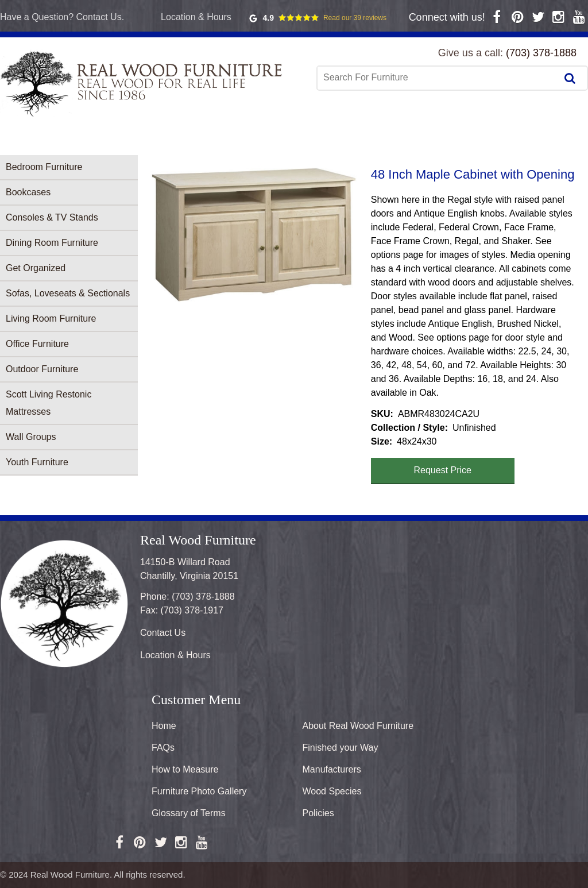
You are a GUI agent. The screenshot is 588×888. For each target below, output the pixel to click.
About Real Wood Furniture (358, 726)
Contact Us (163, 633)
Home (164, 726)
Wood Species (332, 791)
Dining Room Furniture (52, 243)
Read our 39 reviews (355, 18)
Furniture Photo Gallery (199, 791)
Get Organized (36, 268)
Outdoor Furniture (42, 369)
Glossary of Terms (189, 813)
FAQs (163, 748)
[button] (254, 234)
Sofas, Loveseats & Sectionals (68, 293)
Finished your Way (341, 748)
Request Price (443, 470)
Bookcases (28, 192)
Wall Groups (31, 437)
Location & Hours (196, 17)
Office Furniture (37, 344)
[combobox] (438, 78)
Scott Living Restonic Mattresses (49, 403)
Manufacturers (332, 769)
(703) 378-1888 (541, 53)
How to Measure (185, 769)
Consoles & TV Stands (52, 217)
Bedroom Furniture (44, 167)
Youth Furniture (37, 462)
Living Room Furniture (51, 318)
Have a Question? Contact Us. (62, 17)
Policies (318, 813)
